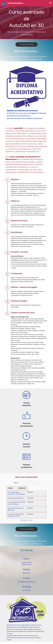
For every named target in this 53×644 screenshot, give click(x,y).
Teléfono (26, 568)
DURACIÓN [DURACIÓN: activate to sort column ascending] (40, 488)
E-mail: (27, 576)
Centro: (26, 557)
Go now (50, 642)
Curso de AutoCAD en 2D (16, 498)
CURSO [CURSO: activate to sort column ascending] (10, 488)
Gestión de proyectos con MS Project (19, 508)
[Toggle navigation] (50, 3)
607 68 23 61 (27, 588)
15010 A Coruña (27, 563)
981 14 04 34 (27, 571)
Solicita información (27, 44)
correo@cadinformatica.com (27, 580)
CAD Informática (15, 3)
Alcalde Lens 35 (26, 560)
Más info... (36, 195)
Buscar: (26, 483)
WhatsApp (27, 585)
